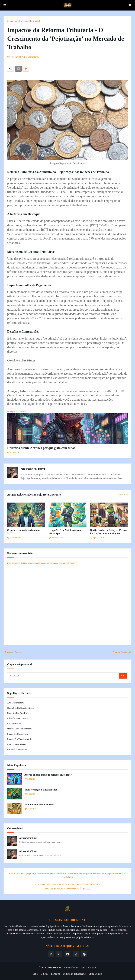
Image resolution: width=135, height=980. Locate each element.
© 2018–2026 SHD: (49, 968)
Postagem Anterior (14, 652)
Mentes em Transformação (20, 739)
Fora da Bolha (14, 724)
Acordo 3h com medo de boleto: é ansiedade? (48, 775)
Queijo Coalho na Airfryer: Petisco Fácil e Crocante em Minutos (108, 532)
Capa (35, 974)
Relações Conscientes (17, 750)
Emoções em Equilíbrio (18, 713)
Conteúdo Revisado (32, 21)
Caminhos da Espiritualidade (21, 708)
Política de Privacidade (74, 974)
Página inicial (13, 21)
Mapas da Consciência (18, 734)
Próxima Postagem (121, 652)
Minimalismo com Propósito (39, 805)
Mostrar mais (122, 495)
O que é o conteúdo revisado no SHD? (24, 532)
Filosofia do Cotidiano (18, 718)
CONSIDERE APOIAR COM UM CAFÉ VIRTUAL (67, 889)
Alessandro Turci (33, 469)
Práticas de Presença (17, 744)
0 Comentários (33, 57)
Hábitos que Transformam (19, 729)
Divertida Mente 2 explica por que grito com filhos (41, 448)
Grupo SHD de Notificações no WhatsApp (65, 532)
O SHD (44, 974)
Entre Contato (96, 974)
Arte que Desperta (16, 703)
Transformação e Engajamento (41, 790)
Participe (56, 974)
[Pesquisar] (63, 676)
